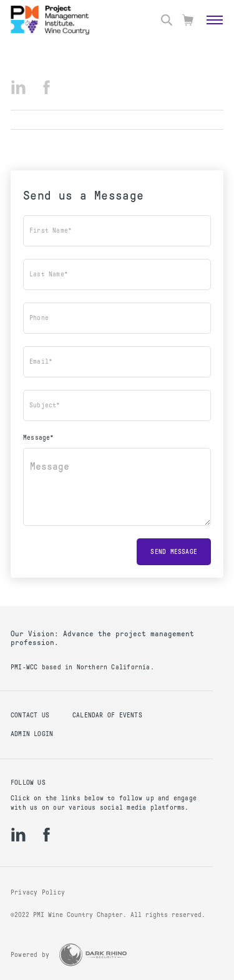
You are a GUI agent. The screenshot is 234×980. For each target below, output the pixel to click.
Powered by (30, 955)
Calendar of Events (107, 715)
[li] (18, 87)
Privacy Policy (38, 892)
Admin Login (32, 734)
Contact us (30, 715)
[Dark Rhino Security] (93, 955)
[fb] (46, 87)
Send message (174, 552)
